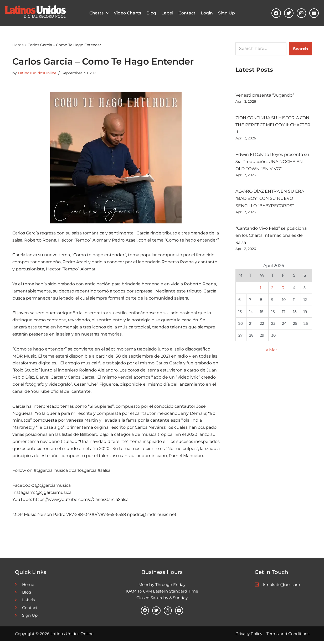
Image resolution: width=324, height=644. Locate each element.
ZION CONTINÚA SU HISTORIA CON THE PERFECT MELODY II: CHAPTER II (273, 125)
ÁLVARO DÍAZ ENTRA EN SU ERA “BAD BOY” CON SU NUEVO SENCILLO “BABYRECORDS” (270, 199)
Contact (187, 13)
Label (167, 13)
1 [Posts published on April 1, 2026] (261, 289)
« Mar (271, 351)
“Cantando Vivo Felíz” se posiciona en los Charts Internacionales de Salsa (271, 236)
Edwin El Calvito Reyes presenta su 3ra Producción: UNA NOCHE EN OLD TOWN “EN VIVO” (272, 162)
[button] (99, 13)
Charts (99, 13)
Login (207, 13)
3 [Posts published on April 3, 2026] (283, 289)
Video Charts (127, 13)
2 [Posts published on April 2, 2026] (272, 289)
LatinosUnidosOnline (37, 73)
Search (300, 48)
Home (18, 45)
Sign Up (227, 13)
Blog (151, 13)
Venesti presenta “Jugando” (265, 95)
